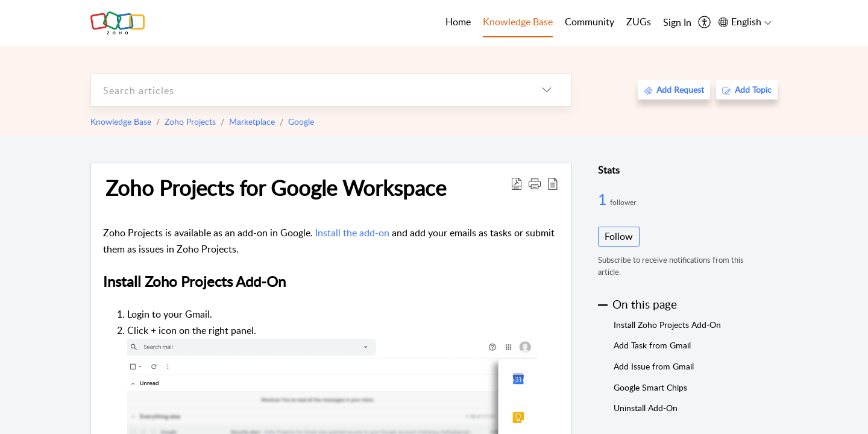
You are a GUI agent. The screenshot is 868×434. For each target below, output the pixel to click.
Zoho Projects (190, 121)
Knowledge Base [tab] (518, 22)
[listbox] (547, 90)
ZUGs (639, 22)
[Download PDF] (517, 183)
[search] (307, 90)
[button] (535, 183)
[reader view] (553, 183)
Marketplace (252, 121)
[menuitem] (677, 23)
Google (301, 121)
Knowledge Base (121, 121)
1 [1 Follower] (604, 199)
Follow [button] (619, 236)
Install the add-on (352, 233)
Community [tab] (590, 22)
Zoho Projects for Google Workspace (276, 187)
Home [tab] (458, 22)
